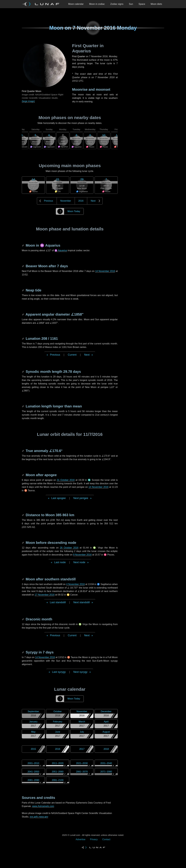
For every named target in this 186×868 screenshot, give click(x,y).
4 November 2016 (75, 584)
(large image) (28, 101)
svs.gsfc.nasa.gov (39, 817)
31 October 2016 (66, 480)
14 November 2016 (105, 271)
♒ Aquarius (61, 250)
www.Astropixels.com (43, 806)
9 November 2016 (82, 555)
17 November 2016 (45, 595)
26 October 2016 (69, 548)
